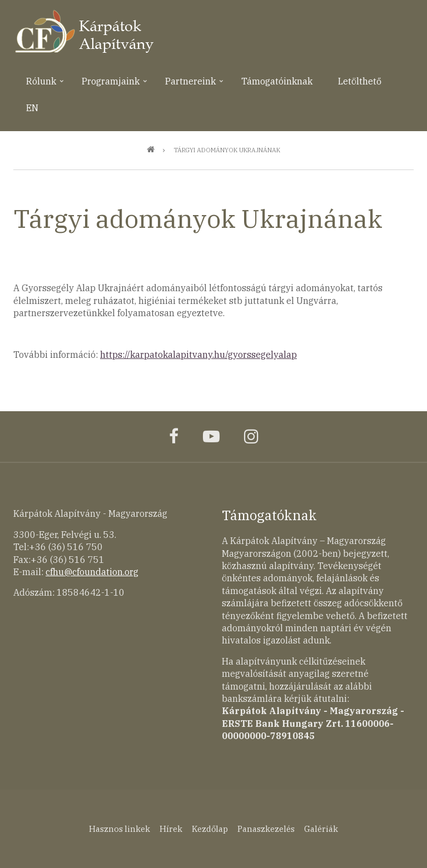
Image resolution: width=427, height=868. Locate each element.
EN (32, 108)
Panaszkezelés (266, 829)
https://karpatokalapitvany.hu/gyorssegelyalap (198, 355)
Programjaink (110, 85)
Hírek (171, 829)
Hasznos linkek (120, 829)
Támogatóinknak (277, 81)
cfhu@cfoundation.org (92, 572)
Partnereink (189, 85)
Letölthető (360, 81)
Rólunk (40, 85)
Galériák (321, 829)
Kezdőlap (210, 829)
